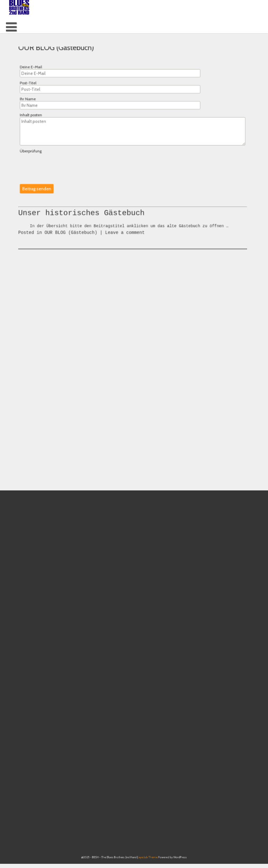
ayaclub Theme (145, 861)
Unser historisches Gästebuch (84, 229)
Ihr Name (33, 102)
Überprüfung (36, 151)
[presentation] (71, 165)
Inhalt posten (36, 117)
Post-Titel (34, 87)
